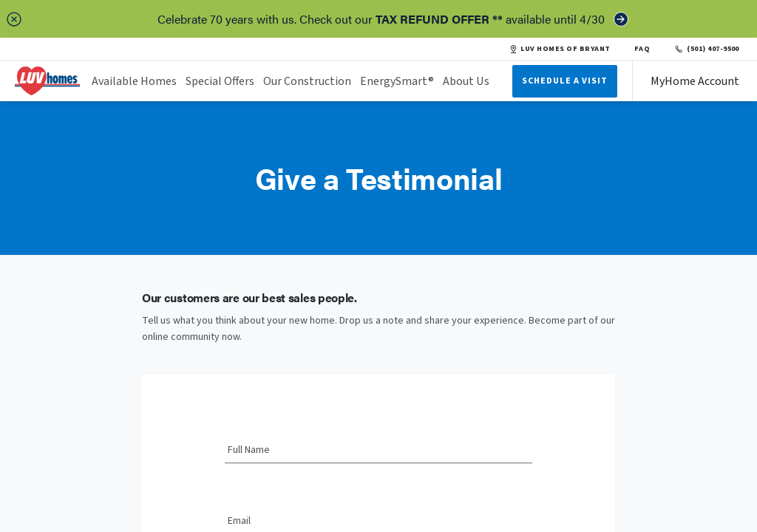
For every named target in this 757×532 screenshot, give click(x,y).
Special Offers (220, 81)
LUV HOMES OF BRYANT (560, 49)
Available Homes (134, 81)
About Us (466, 81)
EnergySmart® (397, 81)
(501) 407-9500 (706, 49)
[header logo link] (47, 81)
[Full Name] (378, 451)
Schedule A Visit (565, 81)
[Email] (378, 522)
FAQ (642, 49)
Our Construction (307, 81)
